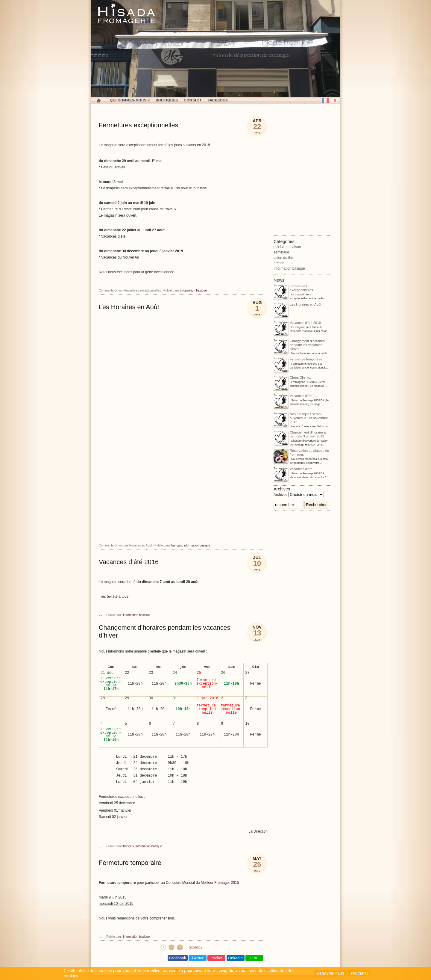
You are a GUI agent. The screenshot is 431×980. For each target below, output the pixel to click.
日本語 (335, 100)
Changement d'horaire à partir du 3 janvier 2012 (300, 435)
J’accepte (359, 973)
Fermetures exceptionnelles (138, 125)
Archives (280, 495)
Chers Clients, (292, 378)
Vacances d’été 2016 (129, 562)
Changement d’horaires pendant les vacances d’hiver (164, 631)
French (325, 100)
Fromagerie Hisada (126, 13)
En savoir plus (330, 973)
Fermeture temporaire (130, 863)
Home (99, 101)
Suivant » (195, 947)
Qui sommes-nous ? (130, 100)
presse (279, 263)
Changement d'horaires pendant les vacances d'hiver (299, 345)
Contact (193, 100)
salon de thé (283, 258)
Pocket (216, 958)
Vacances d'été (293, 396)
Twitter (198, 958)
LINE (254, 958)
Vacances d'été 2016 (297, 323)
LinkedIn (235, 958)
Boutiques (167, 100)
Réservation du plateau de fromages (301, 453)
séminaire (281, 252)
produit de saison (287, 247)
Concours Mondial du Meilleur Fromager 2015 (202, 883)
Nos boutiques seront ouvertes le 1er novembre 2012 (301, 418)
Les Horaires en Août (129, 307)
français (177, 545)
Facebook (218, 100)
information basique (194, 290)
